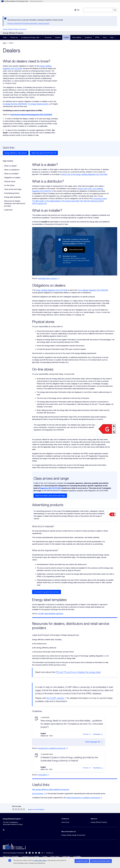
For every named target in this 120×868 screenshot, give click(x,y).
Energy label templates (12, 197)
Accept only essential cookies (101, 861)
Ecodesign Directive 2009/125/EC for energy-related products (26, 104)
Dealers (66, 37)
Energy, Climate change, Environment (15, 29)
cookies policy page (40, 860)
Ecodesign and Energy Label (30, 37)
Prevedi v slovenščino (14, 23)
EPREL (97, 37)
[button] (87, 734)
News (105, 37)
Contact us (50, 853)
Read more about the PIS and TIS (44, 153)
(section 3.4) (42, 203)
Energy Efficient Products (99, 822)
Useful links (8, 210)
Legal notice (66, 856)
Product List (14, 37)
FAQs (112, 37)
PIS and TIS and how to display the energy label (78, 672)
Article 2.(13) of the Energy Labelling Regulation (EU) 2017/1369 (84, 174)
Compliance (88, 37)
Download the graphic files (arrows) (47, 592)
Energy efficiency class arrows (16, 153)
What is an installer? (11, 174)
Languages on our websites (30, 856)
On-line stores (9, 185)
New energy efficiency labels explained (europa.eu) (51, 789)
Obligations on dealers (12, 178)
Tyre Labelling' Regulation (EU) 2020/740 (93, 290)
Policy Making (77, 37)
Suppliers (58, 37)
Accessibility (77, 856)
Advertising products (12, 193)
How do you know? (37, 1)
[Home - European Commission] (17, 9)
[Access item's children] (41, 37)
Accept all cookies (82, 861)
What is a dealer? (11, 166)
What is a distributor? (12, 170)
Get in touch (65, 822)
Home (5, 37)
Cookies (45, 856)
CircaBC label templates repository (51, 614)
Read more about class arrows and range (50, 496)
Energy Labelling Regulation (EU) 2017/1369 (51, 290)
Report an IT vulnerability (11, 856)
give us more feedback (37, 809)
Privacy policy (55, 856)
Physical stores (10, 181)
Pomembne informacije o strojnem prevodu (36, 23)
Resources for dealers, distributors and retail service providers (15, 203)
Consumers (48, 37)
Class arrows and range (13, 189)
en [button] (77, 10)
